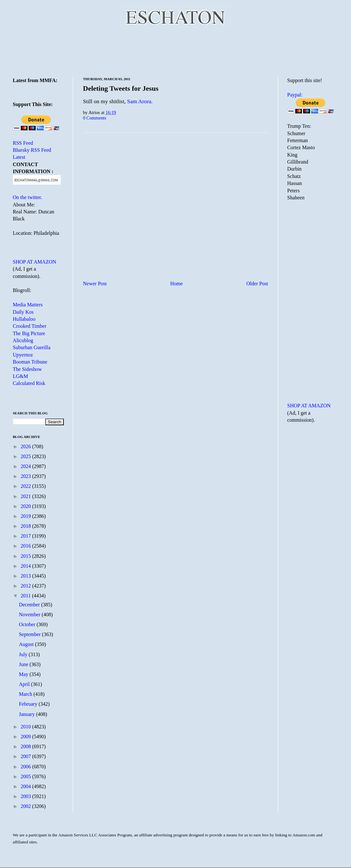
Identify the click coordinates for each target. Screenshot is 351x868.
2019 (26, 516)
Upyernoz (23, 355)
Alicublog (23, 340)
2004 (26, 786)
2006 (26, 767)
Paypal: (295, 95)
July (24, 654)
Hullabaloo (24, 319)
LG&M (20, 376)
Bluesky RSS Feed (32, 150)
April (25, 684)
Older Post (257, 284)
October (28, 624)
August (27, 644)
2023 (26, 476)
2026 (26, 446)
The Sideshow (27, 369)
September (30, 634)
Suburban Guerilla (32, 347)
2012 (26, 586)
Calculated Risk (29, 383)
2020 (26, 506)
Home (177, 284)
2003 (26, 796)
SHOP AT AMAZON (34, 262)
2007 (26, 756)
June (24, 664)
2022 (26, 486)
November (30, 615)
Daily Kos (23, 312)
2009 (26, 737)
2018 (26, 526)
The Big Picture (29, 333)
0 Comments (95, 118)
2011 (26, 596)
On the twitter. (27, 197)
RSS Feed (23, 143)
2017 (26, 536)
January (27, 714)
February (29, 704)
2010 (26, 727)
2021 (26, 496)
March (26, 694)
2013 (26, 576)
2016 (26, 546)
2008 (26, 746)
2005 (26, 776)
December (30, 605)
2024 (26, 466)
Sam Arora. (140, 101)
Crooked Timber (30, 326)
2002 (26, 806)
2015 (26, 556)
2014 (26, 566)
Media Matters (28, 305)
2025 (26, 456)
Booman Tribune (30, 362)
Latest (19, 157)
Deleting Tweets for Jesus (121, 88)
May (24, 674)
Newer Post (95, 284)
